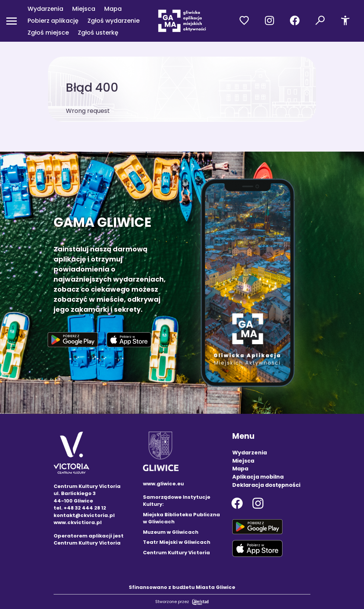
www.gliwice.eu (163, 484)
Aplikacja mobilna (258, 477)
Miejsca (84, 9)
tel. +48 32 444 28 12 (80, 508)
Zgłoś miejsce (48, 33)
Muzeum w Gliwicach (171, 532)
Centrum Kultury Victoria (176, 553)
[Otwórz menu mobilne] (12, 21)
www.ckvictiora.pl (78, 522)
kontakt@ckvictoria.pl (84, 515)
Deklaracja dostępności (266, 485)
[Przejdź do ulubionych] (244, 21)
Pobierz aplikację (53, 21)
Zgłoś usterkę (98, 33)
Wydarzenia (45, 9)
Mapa (113, 9)
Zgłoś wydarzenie (114, 21)
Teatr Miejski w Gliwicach (177, 542)
